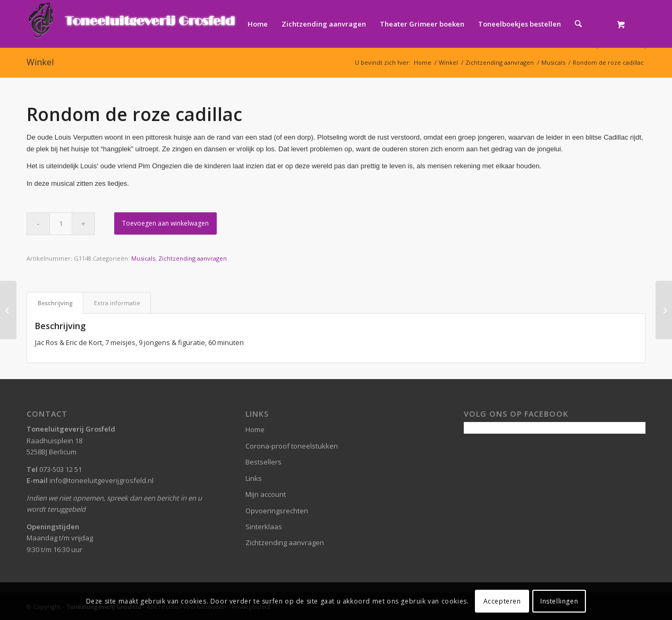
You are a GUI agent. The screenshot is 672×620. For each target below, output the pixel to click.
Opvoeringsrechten (277, 511)
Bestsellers (263, 462)
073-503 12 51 (61, 469)
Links (254, 478)
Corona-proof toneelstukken (292, 446)
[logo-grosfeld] (133, 24)
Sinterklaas (264, 527)
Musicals (143, 258)
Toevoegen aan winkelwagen (165, 223)
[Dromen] (664, 310)
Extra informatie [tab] (117, 303)
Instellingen (559, 601)
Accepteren (502, 601)
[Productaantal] (61, 224)
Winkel (40, 62)
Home (255, 429)
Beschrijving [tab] (55, 303)
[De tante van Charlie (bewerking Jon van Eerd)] (8, 310)
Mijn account (266, 494)
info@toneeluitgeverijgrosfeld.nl (101, 480)
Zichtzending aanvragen (193, 258)
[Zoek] (578, 24)
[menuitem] (258, 24)
